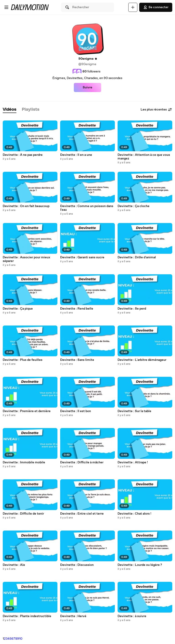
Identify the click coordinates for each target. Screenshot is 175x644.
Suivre (87, 87)
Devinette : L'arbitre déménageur (142, 360)
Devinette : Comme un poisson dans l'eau (87, 208)
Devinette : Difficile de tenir (23, 514)
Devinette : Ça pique (18, 309)
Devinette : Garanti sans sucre (82, 257)
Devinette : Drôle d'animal (137, 257)
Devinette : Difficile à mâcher (82, 462)
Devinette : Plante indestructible (27, 616)
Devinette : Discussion (77, 565)
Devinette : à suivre (132, 616)
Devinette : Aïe (14, 565)
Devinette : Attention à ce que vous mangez (144, 157)
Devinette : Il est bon (76, 411)
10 (21, 639)
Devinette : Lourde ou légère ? (140, 565)
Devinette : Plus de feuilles (23, 360)
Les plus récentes (156, 110)
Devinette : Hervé (73, 616)
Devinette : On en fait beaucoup (26, 206)
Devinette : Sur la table (134, 411)
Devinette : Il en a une (76, 155)
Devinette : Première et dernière (27, 411)
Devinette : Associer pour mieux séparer (26, 259)
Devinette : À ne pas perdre (23, 155)
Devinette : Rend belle (77, 309)
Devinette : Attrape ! (133, 462)
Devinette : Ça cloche (134, 206)
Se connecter (156, 7)
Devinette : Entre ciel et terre (82, 514)
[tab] (10, 110)
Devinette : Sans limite (77, 360)
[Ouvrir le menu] (6, 7)
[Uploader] (133, 7)
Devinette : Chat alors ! (134, 514)
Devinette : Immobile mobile (24, 462)
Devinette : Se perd (132, 309)
